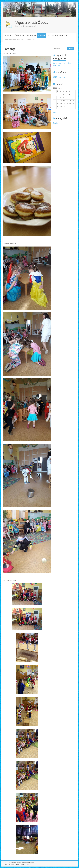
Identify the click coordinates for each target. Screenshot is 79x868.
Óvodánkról (19, 36)
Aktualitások (31, 36)
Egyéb (55, 123)
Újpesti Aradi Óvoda (32, 22)
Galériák (41, 36)
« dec (55, 112)
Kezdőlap (8, 36)
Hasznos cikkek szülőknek (57, 36)
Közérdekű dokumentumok (14, 40)
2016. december (59, 77)
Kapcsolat (31, 40)
